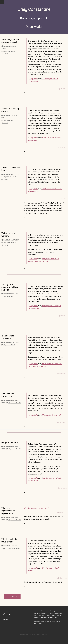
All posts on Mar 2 (8, 345)
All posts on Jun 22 (9, 177)
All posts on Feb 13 (14, 520)
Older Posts (15, 596)
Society (5, 54)
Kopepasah (44, 634)
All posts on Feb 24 (14, 403)
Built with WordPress (26, 634)
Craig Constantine (34, 9)
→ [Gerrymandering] (17, 442)
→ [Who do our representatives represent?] (12, 513)
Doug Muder (34, 79)
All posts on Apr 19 (8, 296)
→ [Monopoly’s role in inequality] (11, 396)
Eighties (38, 634)
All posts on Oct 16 (8, 120)
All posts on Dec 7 (8, 51)
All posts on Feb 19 (14, 449)
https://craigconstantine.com (49, 618)
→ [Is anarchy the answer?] (10, 338)
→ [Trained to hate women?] (10, 236)
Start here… (6, 620)
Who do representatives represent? (36, 508)
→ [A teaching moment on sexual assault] (18, 42)
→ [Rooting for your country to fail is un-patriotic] (10, 290)
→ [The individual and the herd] (7, 170)
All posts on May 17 (9, 242)
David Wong (34, 259)
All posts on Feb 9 (13, 548)
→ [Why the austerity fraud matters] (15, 542)
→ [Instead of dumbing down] (8, 111)
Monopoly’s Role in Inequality (52, 415)
